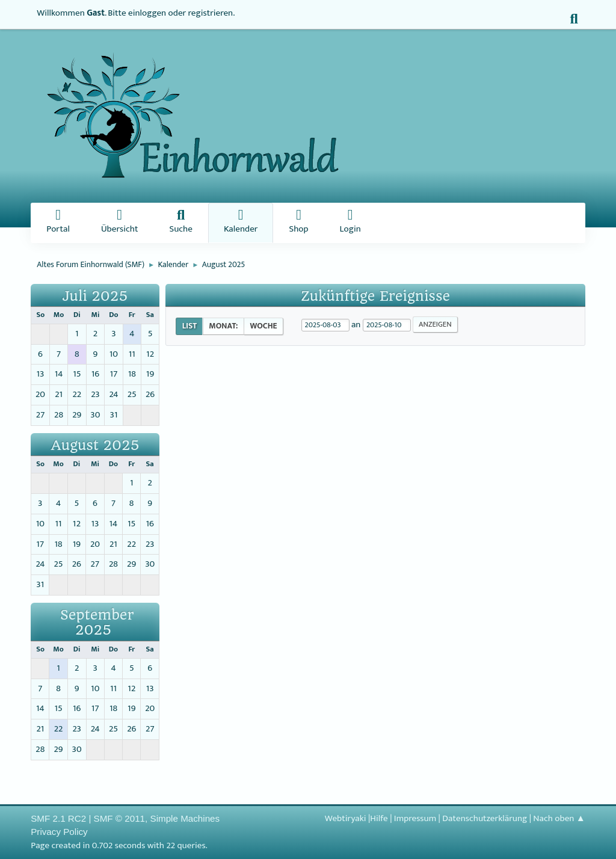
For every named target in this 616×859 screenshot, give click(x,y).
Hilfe (379, 818)
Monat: (223, 326)
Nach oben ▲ (559, 818)
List (189, 326)
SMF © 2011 (119, 818)
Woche (263, 326)
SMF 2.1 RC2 (58, 818)
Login (350, 223)
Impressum (415, 818)
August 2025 (95, 445)
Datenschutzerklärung (485, 818)
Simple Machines (185, 818)
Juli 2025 (95, 296)
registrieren (211, 13)
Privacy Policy (59, 832)
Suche (180, 223)
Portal (58, 223)
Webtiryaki (346, 818)
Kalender (241, 223)
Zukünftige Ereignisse (375, 296)
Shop (298, 223)
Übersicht (120, 223)
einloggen (147, 13)
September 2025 (97, 623)
